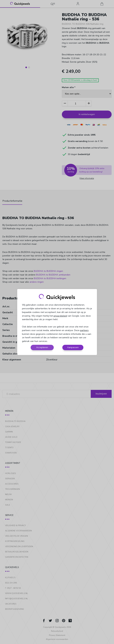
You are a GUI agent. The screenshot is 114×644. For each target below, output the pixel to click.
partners (84, 330)
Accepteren (42, 347)
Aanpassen (73, 347)
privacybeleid (60, 316)
